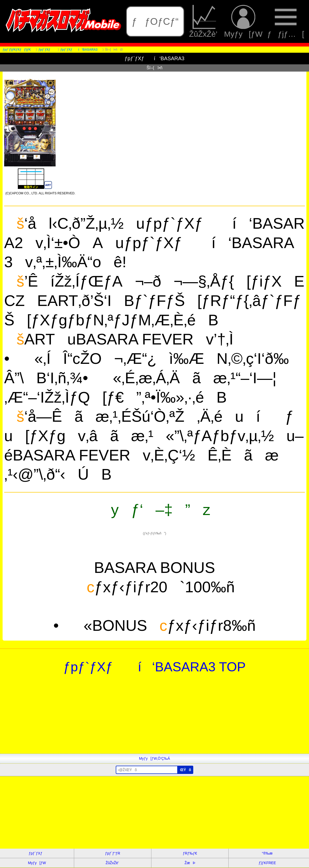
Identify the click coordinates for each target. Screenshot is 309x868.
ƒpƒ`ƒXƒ (37, 853)
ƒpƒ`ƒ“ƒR (113, 853)
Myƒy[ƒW (243, 21)
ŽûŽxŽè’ (204, 21)
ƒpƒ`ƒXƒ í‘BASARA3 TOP (154, 667)
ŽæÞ (190, 863)
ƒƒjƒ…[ (286, 21)
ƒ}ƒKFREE (267, 863)
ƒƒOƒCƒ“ (155, 21)
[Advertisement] (154, 717)
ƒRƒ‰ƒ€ (190, 853)
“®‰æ (267, 853)
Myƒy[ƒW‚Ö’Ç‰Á (154, 758)
